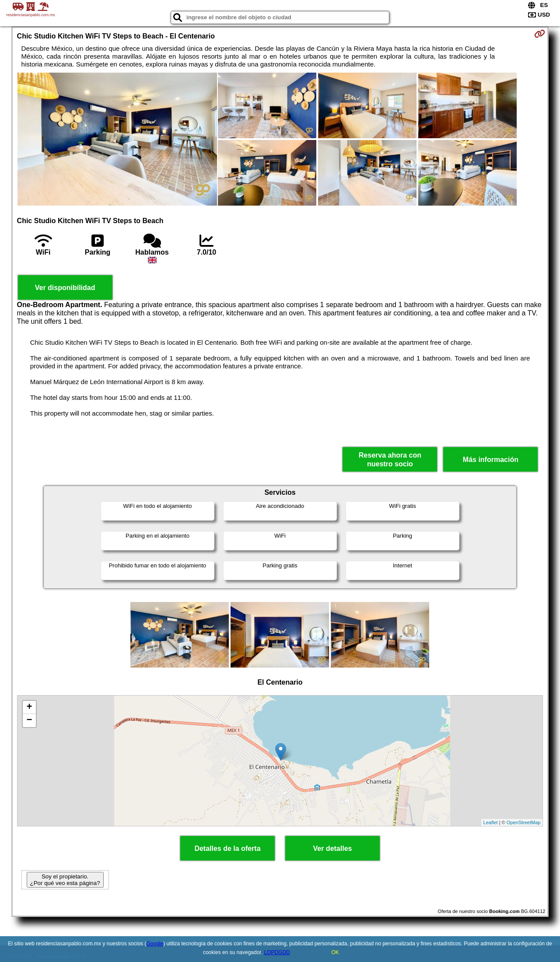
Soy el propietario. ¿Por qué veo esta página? (65, 880)
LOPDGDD (277, 952)
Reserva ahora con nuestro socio (390, 459)
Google (155, 944)
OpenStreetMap (524, 822)
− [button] (29, 721)
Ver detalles (333, 848)
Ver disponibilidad (65, 288)
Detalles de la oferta (227, 848)
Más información (491, 460)
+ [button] (29, 707)
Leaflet (491, 822)
